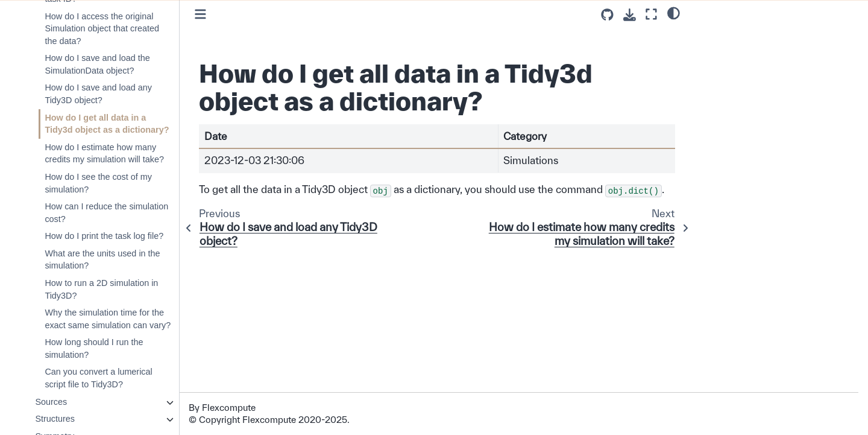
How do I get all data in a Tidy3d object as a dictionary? (107, 124)
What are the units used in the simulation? (102, 260)
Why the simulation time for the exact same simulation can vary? (108, 319)
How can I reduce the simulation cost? (106, 213)
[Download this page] (630, 15)
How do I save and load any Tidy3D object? (98, 94)
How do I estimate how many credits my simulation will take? (104, 154)
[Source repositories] (607, 15)
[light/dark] (674, 13)
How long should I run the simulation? (94, 348)
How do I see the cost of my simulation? (98, 183)
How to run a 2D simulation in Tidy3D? (101, 289)
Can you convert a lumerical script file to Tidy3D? (98, 378)
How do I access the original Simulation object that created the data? (102, 29)
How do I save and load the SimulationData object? (97, 64)
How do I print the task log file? (104, 236)
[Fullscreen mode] (651, 14)
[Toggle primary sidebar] (200, 14)
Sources (51, 402)
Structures (55, 419)
